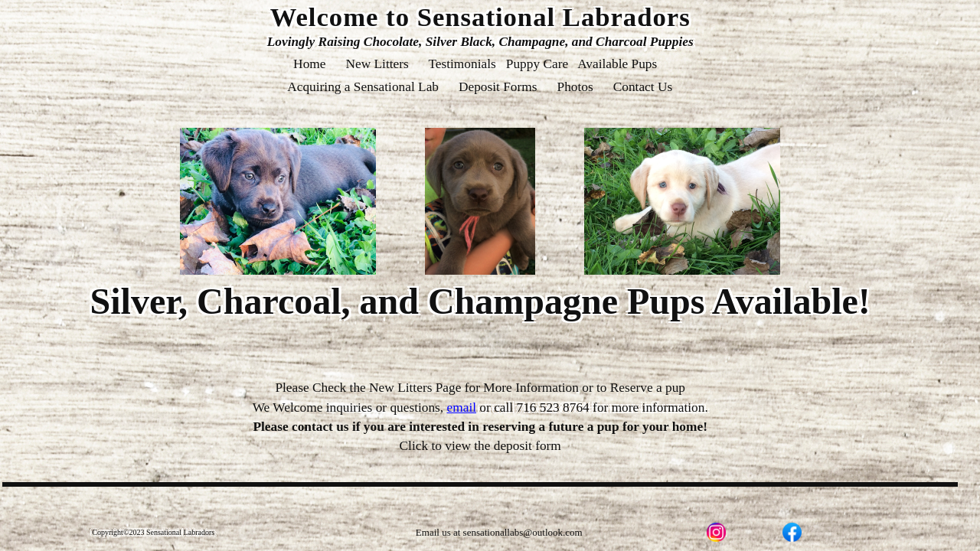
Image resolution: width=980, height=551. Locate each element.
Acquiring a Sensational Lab (363, 87)
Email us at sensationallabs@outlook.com (499, 532)
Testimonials (462, 64)
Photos (575, 87)
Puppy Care (537, 64)
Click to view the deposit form (480, 446)
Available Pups (618, 64)
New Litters (377, 64)
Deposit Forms (498, 87)
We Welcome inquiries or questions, (364, 408)
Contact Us (642, 87)
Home (310, 64)
